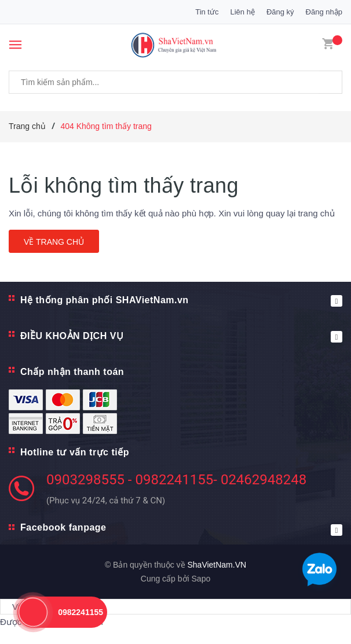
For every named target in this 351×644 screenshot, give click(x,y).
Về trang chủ (54, 242)
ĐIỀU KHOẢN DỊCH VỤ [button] (181, 337)
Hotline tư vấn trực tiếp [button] (75, 452)
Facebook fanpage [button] (181, 529)
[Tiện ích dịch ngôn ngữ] (175, 607)
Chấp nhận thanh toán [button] (72, 372)
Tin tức (207, 12)
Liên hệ (242, 12)
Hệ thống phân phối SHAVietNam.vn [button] (181, 301)
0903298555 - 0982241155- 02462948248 (176, 480)
